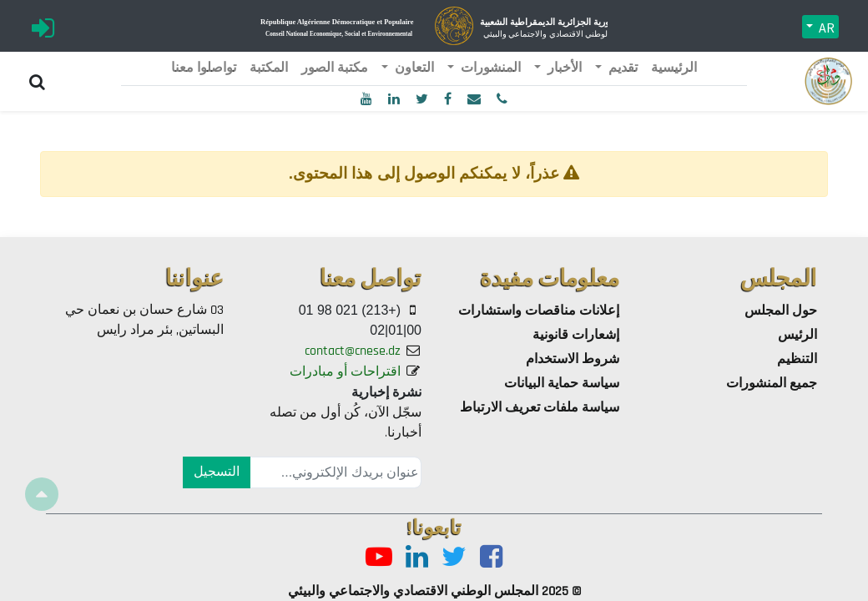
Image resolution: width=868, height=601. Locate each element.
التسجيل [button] (217, 472)
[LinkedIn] (417, 558)
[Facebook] (491, 558)
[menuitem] (674, 68)
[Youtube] (379, 558)
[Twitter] (454, 558)
